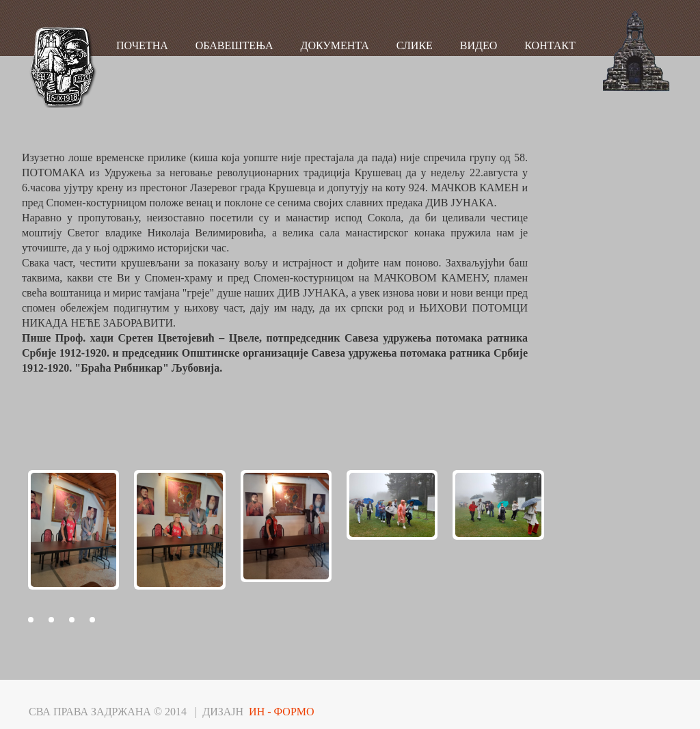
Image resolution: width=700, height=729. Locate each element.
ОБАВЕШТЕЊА (234, 45)
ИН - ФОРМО (282, 712)
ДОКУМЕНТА (335, 45)
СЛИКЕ (415, 45)
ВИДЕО (479, 45)
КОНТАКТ (550, 45)
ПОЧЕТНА (142, 45)
